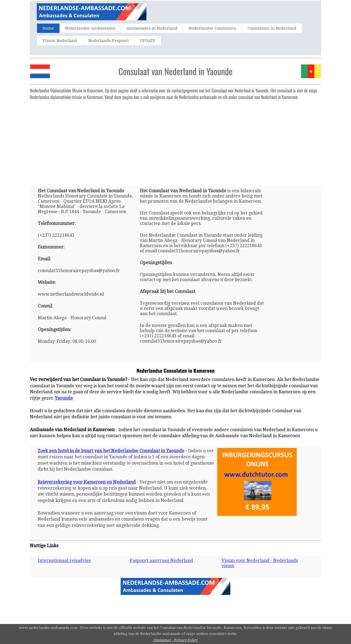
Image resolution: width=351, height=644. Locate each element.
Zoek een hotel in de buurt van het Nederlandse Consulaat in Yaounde (111, 451)
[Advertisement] (175, 141)
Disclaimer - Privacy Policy (175, 640)
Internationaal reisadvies (64, 560)
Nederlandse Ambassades (90, 28)
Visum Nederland (60, 41)
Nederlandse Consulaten (213, 28)
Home (48, 28)
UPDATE (148, 41)
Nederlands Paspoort (108, 41)
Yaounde (64, 398)
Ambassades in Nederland (152, 28)
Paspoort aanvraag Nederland (161, 560)
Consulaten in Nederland (272, 28)
